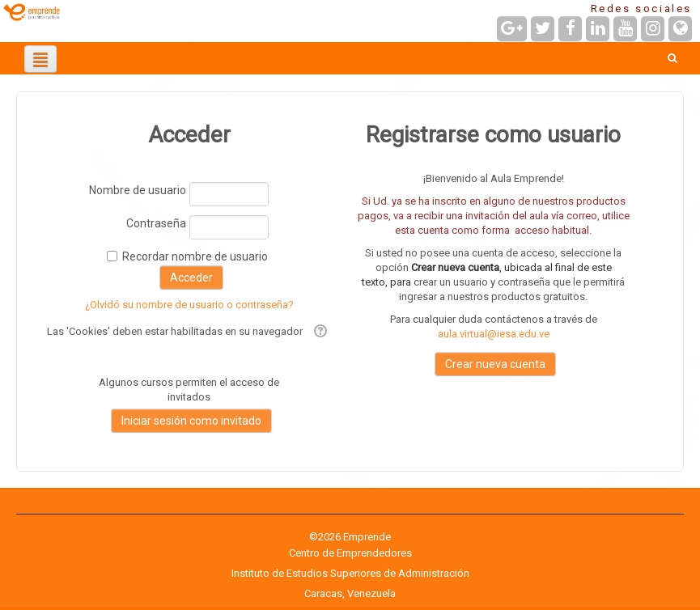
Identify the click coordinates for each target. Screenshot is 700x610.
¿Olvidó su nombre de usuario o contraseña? (189, 305)
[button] (672, 58)
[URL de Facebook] (570, 29)
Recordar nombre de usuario (195, 256)
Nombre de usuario (138, 190)
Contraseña (156, 223)
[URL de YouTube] (625, 29)
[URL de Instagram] (653, 29)
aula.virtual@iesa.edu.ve (494, 334)
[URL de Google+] (512, 29)
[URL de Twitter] (543, 29)
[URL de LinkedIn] (598, 29)
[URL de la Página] (680, 29)
